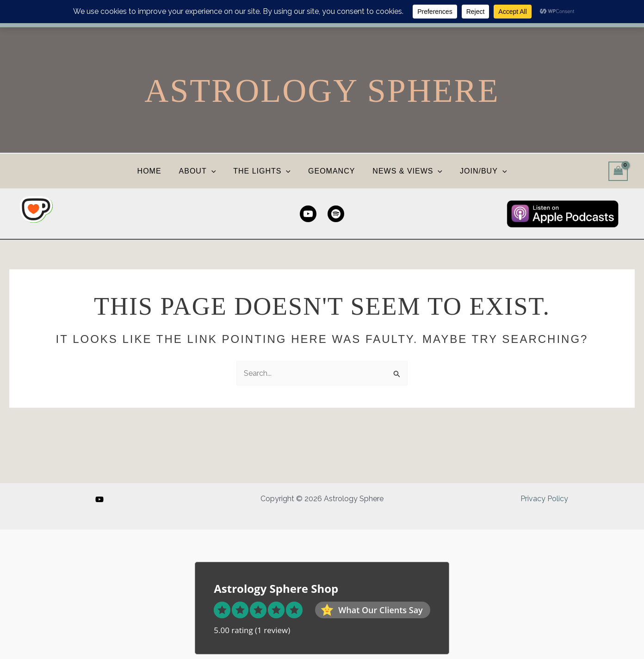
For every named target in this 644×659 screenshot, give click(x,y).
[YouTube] (99, 499)
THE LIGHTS (263, 171)
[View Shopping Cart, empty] (618, 171)
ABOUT (202, 171)
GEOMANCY (330, 171)
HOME (156, 171)
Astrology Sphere (322, 91)
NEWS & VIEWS (403, 171)
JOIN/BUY (476, 171)
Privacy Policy (544, 499)
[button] (216, 171)
